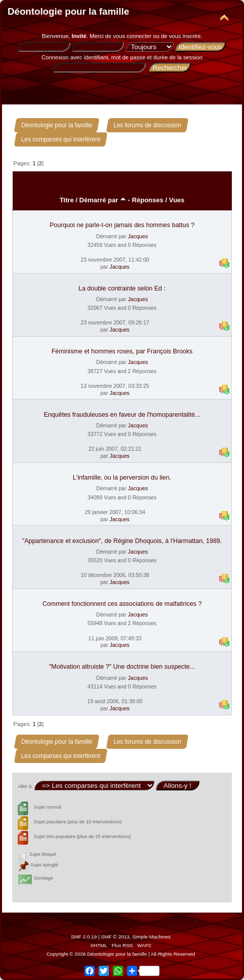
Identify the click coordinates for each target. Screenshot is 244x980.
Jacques (137, 236)
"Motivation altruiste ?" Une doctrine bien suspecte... (122, 667)
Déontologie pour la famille (68, 11)
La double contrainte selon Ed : (122, 288)
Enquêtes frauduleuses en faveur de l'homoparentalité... (122, 415)
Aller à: (25, 786)
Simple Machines (151, 937)
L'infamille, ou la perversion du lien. (122, 478)
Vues (177, 200)
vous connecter (132, 36)
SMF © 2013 (115, 937)
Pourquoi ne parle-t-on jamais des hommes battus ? (122, 225)
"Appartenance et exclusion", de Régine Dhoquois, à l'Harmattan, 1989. (122, 541)
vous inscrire (185, 36)
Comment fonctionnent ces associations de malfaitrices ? (122, 604)
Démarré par (103, 200)
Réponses (148, 200)
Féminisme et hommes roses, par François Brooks (122, 351)
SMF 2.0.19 (84, 937)
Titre (67, 200)
